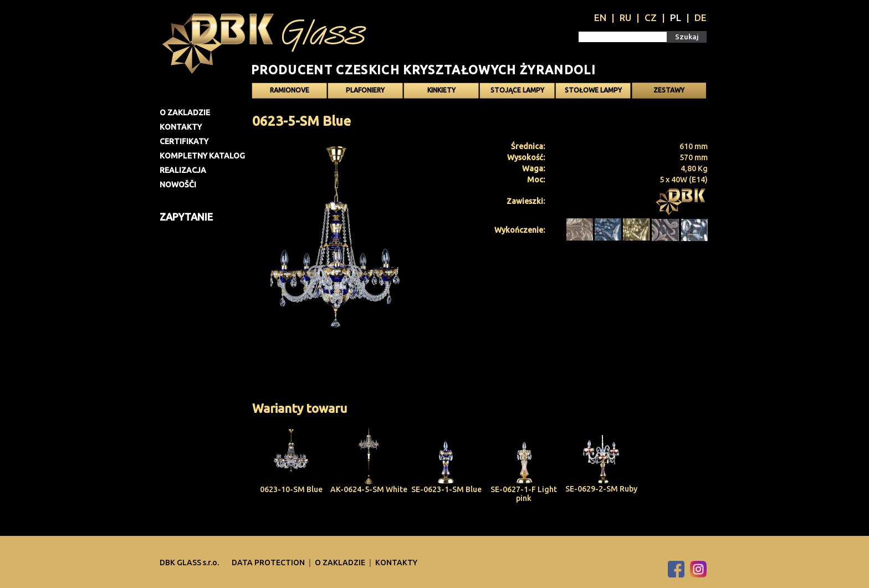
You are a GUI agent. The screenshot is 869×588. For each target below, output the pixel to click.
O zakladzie (185, 113)
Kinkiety (441, 90)
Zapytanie (186, 217)
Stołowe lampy (593, 90)
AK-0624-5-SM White (369, 489)
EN (600, 17)
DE (701, 17)
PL (676, 17)
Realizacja (183, 170)
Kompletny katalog (202, 156)
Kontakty (181, 127)
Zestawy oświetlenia (669, 93)
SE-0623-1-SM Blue (446, 489)
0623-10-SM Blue (291, 489)
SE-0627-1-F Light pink (524, 494)
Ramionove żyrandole (290, 93)
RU (625, 17)
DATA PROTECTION (269, 563)
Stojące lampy (517, 90)
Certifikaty (184, 141)
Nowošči (178, 185)
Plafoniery (365, 90)
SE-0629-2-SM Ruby (601, 489)
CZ (651, 17)
